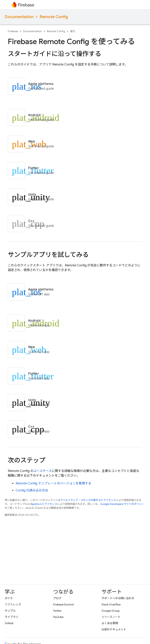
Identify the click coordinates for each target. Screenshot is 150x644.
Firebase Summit (63, 604)
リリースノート (111, 617)
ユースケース (43, 471)
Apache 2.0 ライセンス (44, 504)
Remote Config (54, 17)
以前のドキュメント (114, 629)
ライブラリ (12, 617)
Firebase (13, 31)
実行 (73, 31)
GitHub (9, 623)
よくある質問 (110, 623)
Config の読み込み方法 (32, 490)
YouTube (58, 617)
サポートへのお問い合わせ (118, 598)
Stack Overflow (111, 604)
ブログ (57, 598)
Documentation (19, 17)
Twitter (57, 611)
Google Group (111, 611)
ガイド (9, 598)
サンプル (10, 611)
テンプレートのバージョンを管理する (53, 483)
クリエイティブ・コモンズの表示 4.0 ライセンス (88, 500)
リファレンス (13, 604)
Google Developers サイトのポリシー (122, 504)
